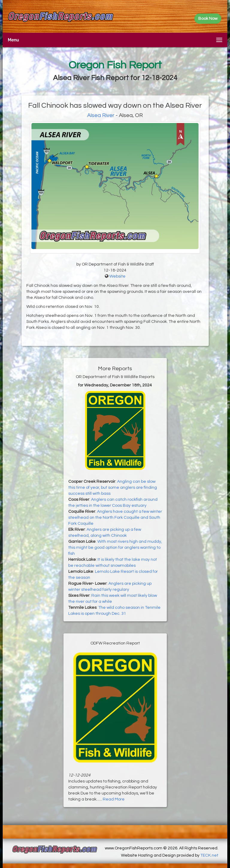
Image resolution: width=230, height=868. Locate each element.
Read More (114, 799)
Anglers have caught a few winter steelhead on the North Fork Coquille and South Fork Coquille (115, 518)
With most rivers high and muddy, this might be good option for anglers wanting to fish (115, 548)
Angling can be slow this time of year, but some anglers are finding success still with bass (113, 488)
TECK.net (209, 855)
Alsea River (101, 115)
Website (117, 276)
